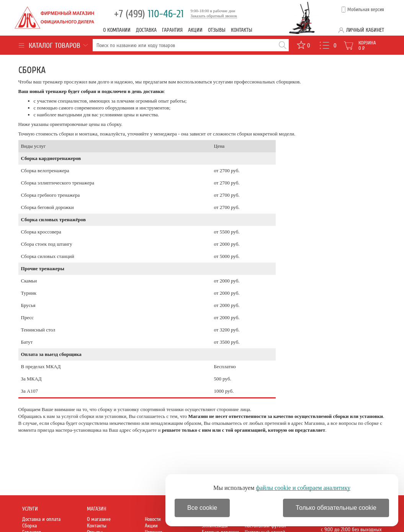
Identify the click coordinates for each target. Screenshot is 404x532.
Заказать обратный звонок (214, 16)
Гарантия (172, 30)
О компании (117, 30)
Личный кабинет (365, 30)
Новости (153, 519)
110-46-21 (149, 14)
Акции (195, 30)
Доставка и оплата (41, 519)
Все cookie (202, 508)
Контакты (242, 30)
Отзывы (217, 30)
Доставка (146, 30)
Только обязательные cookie (336, 508)
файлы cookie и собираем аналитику (303, 488)
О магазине (99, 519)
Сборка (29, 526)
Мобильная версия (366, 10)
